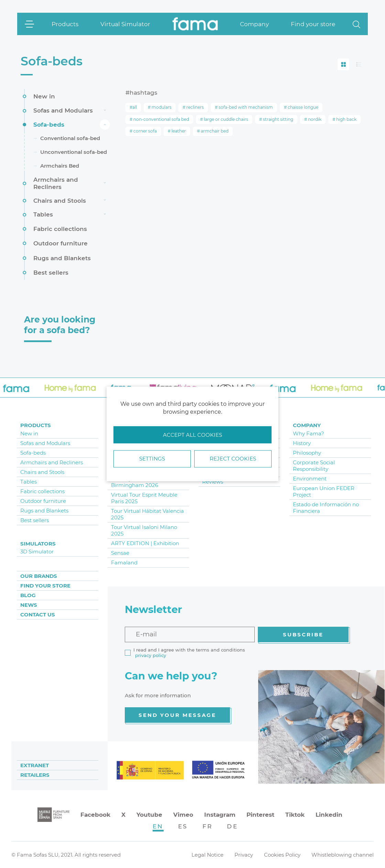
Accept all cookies (192, 435)
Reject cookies (233, 459)
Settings (152, 459)
